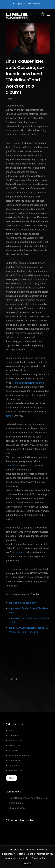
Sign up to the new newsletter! (28, 4)
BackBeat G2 (15, 771)
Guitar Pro (14, 766)
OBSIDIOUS (12, 466)
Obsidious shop (17, 808)
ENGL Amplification (19, 756)
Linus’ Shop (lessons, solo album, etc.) (28, 798)
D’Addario (13, 736)
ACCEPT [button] (27, 863)
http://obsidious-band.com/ (23, 603)
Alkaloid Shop (16, 803)
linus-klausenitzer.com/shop (29, 383)
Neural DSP (14, 746)
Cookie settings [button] (39, 858)
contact (9, 416)
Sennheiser (14, 761)
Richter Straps (16, 741)
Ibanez (12, 731)
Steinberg (13, 751)
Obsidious (19, 552)
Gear (11, 778)
